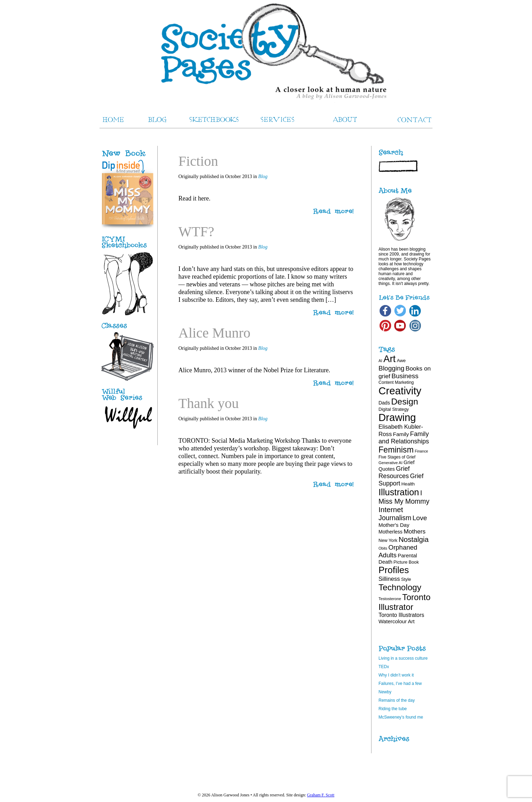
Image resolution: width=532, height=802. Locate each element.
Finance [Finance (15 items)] (422, 451)
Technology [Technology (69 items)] (400, 587)
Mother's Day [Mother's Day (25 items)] (394, 525)
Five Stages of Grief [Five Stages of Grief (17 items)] (397, 457)
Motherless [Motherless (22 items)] (390, 532)
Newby (385, 692)
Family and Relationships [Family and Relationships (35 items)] (404, 438)
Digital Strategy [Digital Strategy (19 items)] (394, 409)
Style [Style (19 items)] (406, 579)
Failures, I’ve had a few (400, 684)
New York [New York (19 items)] (388, 540)
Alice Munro (214, 333)
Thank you (209, 403)
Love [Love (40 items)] (420, 518)
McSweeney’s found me (401, 717)
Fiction (198, 161)
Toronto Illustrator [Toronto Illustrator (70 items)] (404, 602)
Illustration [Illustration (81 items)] (399, 492)
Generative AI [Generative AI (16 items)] (390, 463)
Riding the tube (393, 709)
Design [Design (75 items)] (405, 402)
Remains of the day (397, 700)
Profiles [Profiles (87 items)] (394, 570)
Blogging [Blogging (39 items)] (391, 368)
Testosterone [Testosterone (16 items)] (390, 599)
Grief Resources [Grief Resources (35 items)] (394, 472)
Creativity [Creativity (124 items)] (400, 391)
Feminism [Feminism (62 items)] (396, 450)
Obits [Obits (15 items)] (383, 548)
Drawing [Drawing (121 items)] (397, 417)
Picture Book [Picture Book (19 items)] (406, 562)
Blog (263, 176)
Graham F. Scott (321, 795)
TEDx (384, 667)
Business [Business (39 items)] (405, 376)
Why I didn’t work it (396, 675)
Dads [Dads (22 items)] (384, 403)
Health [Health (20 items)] (408, 484)
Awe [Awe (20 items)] (401, 361)
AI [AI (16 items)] (380, 361)
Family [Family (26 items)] (401, 434)
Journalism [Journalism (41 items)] (395, 518)
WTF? (196, 232)
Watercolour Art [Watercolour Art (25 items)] (397, 621)
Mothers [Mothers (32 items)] (415, 531)
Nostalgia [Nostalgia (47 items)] (414, 539)
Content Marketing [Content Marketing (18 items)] (396, 382)
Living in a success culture (403, 658)
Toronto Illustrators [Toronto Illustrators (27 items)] (401, 615)
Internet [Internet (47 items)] (391, 509)
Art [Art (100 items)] (390, 359)
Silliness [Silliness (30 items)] (389, 579)
